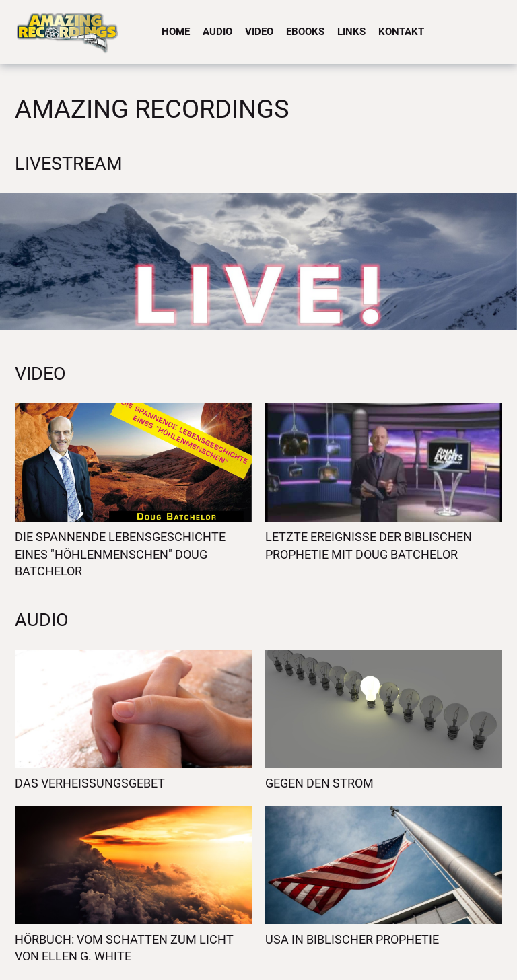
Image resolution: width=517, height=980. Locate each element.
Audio (217, 32)
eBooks (305, 32)
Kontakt (401, 32)
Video (259, 32)
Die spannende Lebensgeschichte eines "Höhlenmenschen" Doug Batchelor (120, 554)
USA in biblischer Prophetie (352, 939)
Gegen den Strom (319, 783)
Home (176, 32)
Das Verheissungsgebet (90, 783)
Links (351, 32)
